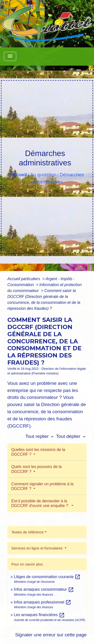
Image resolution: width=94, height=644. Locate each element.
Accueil (19, 175)
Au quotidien (43, 175)
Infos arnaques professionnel (42, 602)
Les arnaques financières (39, 615)
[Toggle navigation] (10, 56)
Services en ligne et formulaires (37, 548)
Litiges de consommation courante (47, 577)
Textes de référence (27, 532)
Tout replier (41, 436)
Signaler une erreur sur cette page (51, 635)
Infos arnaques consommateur (44, 589)
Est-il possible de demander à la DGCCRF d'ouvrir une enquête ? (41, 503)
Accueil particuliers (24, 279)
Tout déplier (71, 436)
